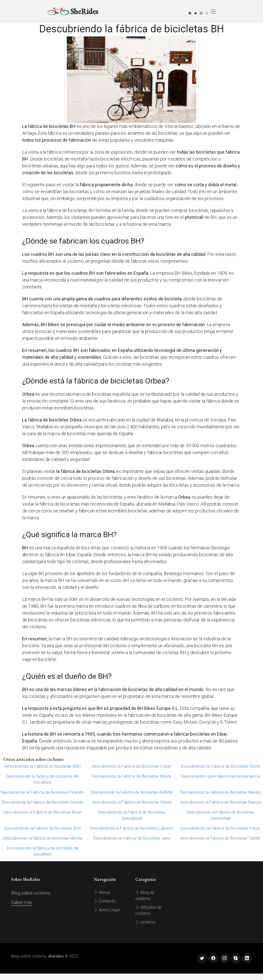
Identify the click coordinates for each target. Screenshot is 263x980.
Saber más (22, 902)
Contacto (105, 901)
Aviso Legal (107, 910)
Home (102, 892)
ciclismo (145, 922)
